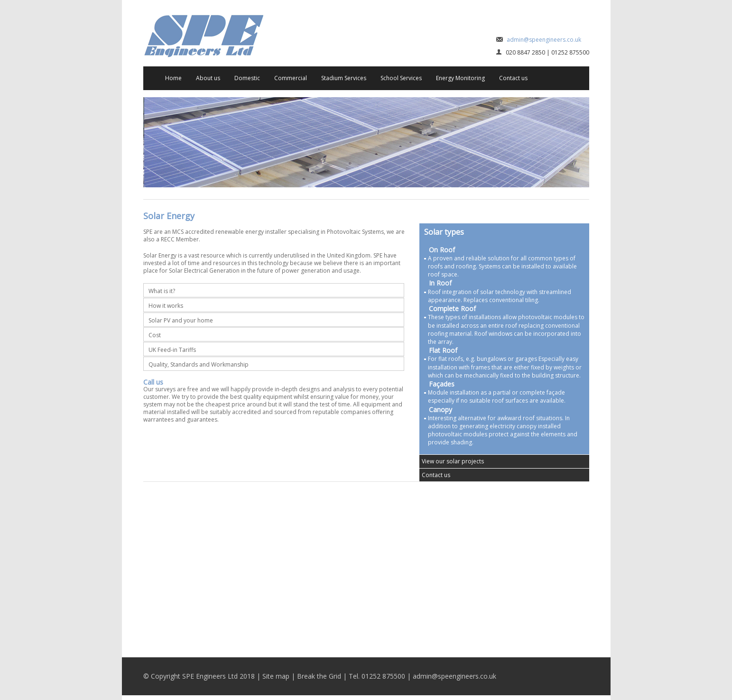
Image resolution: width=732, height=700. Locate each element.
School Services (401, 78)
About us (208, 78)
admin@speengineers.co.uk (544, 40)
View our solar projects (453, 461)
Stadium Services (344, 78)
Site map (276, 676)
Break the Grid (319, 676)
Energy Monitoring (460, 78)
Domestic (247, 78)
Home (173, 78)
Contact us (513, 78)
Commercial (291, 78)
